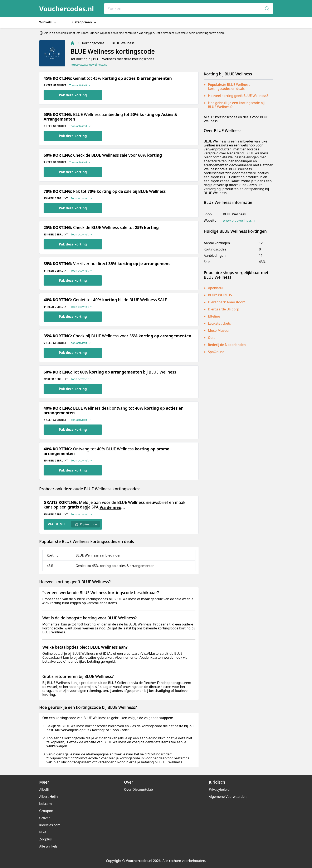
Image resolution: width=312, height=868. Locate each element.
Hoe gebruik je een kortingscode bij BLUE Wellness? (236, 105)
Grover (45, 818)
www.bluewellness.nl (239, 220)
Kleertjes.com (50, 825)
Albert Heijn (48, 797)
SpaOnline (216, 352)
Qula (212, 338)
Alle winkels (48, 846)
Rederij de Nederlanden (227, 345)
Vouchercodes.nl (67, 9)
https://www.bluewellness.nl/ (89, 65)
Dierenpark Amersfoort (226, 302)
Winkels (48, 22)
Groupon (46, 811)
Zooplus (45, 839)
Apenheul (216, 288)
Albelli (44, 789)
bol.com (45, 804)
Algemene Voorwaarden (228, 797)
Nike (43, 832)
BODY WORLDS (220, 295)
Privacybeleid (219, 789)
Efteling (214, 316)
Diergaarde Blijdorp (224, 309)
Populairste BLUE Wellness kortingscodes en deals (229, 87)
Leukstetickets (219, 323)
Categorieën (85, 22)
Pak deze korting (73, 95)
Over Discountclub (138, 789)
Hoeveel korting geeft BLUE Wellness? (238, 96)
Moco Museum (220, 330)
